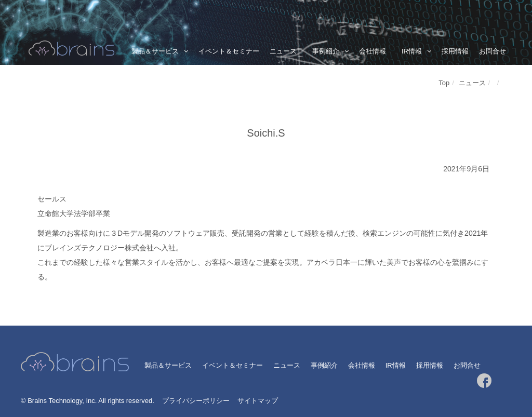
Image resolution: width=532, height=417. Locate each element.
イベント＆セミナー (229, 51)
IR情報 (412, 51)
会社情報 (373, 51)
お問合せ (493, 51)
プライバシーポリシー (196, 401)
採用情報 (455, 51)
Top (444, 83)
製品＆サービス (155, 51)
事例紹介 (326, 51)
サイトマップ (258, 401)
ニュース (283, 51)
